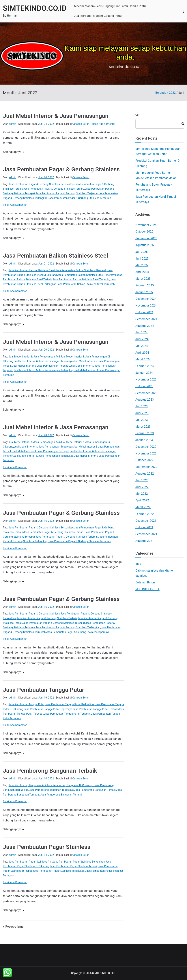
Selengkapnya (13, 152)
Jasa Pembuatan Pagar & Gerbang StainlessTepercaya (78, 632)
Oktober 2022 (144, 460)
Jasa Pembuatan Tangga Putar (44, 690)
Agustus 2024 (145, 326)
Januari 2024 (144, 373)
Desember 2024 (146, 299)
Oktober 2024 (144, 312)
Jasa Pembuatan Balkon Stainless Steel (55, 256)
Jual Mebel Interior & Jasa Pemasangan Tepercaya (43, 361)
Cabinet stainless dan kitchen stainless (155, 573)
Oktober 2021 (144, 527)
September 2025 (146, 238)
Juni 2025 (142, 259)
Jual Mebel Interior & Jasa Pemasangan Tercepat (41, 366)
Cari (138, 115)
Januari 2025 (144, 292)
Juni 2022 (142, 487)
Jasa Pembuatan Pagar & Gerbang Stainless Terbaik (47, 618)
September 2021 (146, 534)
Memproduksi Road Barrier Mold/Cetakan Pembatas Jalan (156, 175)
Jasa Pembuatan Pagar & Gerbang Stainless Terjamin (67, 193)
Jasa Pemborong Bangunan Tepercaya (51, 790)
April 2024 (142, 353)
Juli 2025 (142, 252)
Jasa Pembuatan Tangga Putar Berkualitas (70, 704)
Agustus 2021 (145, 541)
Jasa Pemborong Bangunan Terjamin (62, 795)
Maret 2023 (143, 427)
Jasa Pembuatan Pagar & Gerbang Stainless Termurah (80, 198)
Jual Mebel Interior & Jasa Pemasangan (56, 116)
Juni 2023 (142, 413)
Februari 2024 (145, 366)
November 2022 (146, 453)
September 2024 (146, 319)
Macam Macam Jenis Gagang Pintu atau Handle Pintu (110, 6)
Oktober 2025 (144, 232)
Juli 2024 (142, 332)
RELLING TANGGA (147, 589)
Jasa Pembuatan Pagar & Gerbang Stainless (61, 169)
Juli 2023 (142, 406)
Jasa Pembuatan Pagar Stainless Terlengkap (58, 871)
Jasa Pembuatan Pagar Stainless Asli (30, 862)
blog (138, 564)
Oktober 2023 (144, 386)
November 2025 (146, 225)
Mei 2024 (142, 346)
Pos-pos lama (14, 927)
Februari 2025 (145, 285)
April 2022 (142, 500)
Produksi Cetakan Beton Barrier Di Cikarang (158, 163)
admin (12, 124)
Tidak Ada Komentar (103, 124)
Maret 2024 (143, 359)
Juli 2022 (142, 480)
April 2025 (142, 272)
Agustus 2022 (145, 474)
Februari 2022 (145, 514)
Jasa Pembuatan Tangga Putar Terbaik (95, 709)
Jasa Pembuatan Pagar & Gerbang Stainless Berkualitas (41, 184)
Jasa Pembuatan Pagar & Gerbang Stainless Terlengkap (68, 627)
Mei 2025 (142, 265)
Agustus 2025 (145, 245)
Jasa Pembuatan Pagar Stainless (47, 847)
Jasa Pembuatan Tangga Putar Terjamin (67, 714)
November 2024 (146, 306)
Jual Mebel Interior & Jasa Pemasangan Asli (34, 357)
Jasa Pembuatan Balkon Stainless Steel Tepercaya (87, 275)
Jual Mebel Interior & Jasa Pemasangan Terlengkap (43, 370)
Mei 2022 (142, 494)
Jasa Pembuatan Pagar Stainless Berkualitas (79, 862)
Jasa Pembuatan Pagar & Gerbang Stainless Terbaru (54, 189)
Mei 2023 (142, 420)
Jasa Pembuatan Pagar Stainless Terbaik (73, 866)
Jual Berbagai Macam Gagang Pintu (98, 16)
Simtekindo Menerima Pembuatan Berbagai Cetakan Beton (158, 151)
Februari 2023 (145, 433)
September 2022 (146, 467)
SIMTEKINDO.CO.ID (35, 8)
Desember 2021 (146, 521)
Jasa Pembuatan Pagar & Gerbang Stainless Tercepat (54, 623)
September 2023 (146, 393)
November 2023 (146, 379)
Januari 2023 (144, 440)
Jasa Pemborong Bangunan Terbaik (50, 771)
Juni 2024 (142, 339)
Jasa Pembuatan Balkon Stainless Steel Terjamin (81, 279)
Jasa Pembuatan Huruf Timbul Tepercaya (156, 199)
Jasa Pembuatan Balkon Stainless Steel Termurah (86, 284)
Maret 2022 (143, 507)
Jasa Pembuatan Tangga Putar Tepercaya (48, 709)
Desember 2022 (146, 447)
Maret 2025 (143, 279)
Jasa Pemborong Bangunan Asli (27, 785)
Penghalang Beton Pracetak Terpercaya (154, 187)
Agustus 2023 (145, 400)
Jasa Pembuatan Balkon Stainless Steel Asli (81, 270)
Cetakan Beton (81, 124)
